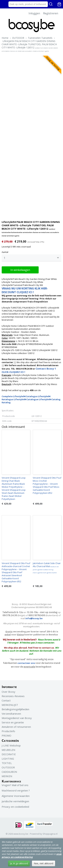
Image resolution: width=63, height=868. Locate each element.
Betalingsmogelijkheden (15, 709)
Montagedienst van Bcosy (17, 718)
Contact (6, 700)
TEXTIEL (7, 763)
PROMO (6, 735)
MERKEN (7, 776)
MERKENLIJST (10, 705)
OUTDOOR (18, 38)
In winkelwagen (20, 270)
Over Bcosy (8, 692)
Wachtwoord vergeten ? (16, 790)
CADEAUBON (9, 772)
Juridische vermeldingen (15, 801)
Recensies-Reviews (13, 696)
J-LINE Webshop (11, 745)
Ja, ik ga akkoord (19, 863)
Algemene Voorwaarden (16, 796)
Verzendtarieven (11, 714)
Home (5, 38)
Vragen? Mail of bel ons (15, 785)
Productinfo (8, 731)
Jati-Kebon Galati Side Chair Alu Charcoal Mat (47, 568)
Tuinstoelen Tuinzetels (40, 38)
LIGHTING (8, 759)
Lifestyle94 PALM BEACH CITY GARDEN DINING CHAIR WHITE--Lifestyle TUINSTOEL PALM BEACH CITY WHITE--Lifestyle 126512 (30, 46)
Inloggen (34, 13)
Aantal (5, 252)
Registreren (51, 13)
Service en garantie (13, 722)
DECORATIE (9, 754)
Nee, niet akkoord (44, 863)
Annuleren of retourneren (16, 727)
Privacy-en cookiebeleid (15, 807)
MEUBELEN (8, 750)
